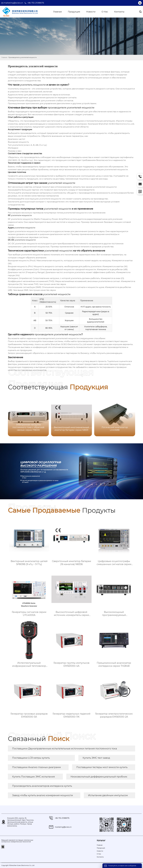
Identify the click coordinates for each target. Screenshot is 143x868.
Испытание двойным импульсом (108, 795)
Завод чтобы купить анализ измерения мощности (43, 795)
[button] (130, 415)
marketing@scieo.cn (13, 3)
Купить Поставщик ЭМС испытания (33, 777)
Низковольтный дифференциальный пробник (99, 777)
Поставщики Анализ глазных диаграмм (37, 767)
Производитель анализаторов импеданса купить (42, 786)
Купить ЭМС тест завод (96, 758)
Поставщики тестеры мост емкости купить (102, 767)
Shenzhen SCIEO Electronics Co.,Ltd (68, 344)
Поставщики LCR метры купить (31, 758)
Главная (4, 57)
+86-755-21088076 (36, 3)
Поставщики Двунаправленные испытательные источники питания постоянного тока (65, 749)
